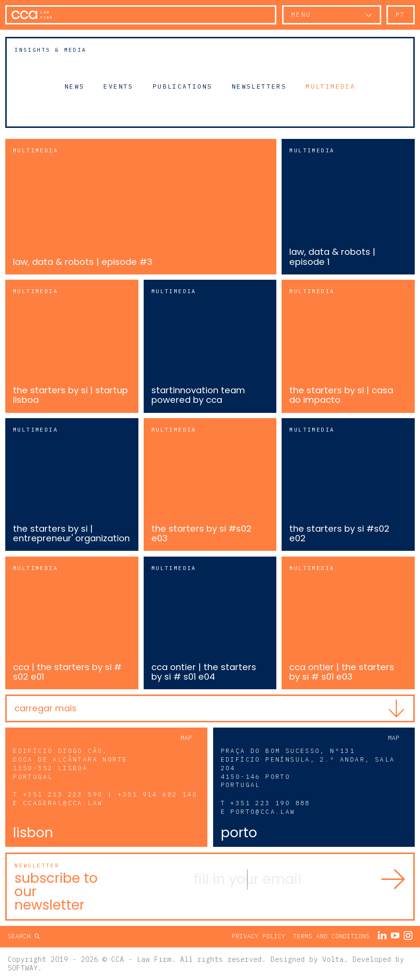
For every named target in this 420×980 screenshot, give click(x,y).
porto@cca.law (263, 812)
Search (21, 936)
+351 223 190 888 (270, 803)
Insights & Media (50, 50)
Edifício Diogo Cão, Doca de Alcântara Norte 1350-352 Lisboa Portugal (70, 764)
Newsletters (259, 86)
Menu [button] (301, 15)
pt (401, 15)
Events (118, 86)
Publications (183, 86)
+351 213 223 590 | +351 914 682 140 (110, 794)
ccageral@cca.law (63, 803)
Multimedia (330, 86)
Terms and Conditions (331, 936)
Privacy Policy (259, 936)
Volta (333, 959)
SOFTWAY (23, 968)
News (75, 86)
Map (186, 738)
